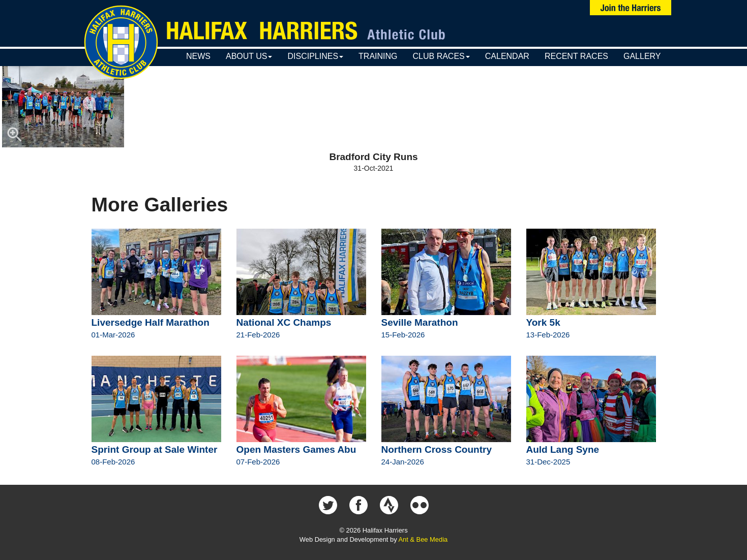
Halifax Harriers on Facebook (358, 505)
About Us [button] (249, 56)
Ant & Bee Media (423, 539)
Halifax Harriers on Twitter (328, 505)
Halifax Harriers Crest (121, 42)
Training (378, 56)
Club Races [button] (441, 56)
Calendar (507, 56)
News (198, 56)
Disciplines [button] (315, 56)
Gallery (642, 56)
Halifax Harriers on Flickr (420, 505)
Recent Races (576, 56)
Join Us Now (631, 8)
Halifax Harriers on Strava (389, 505)
